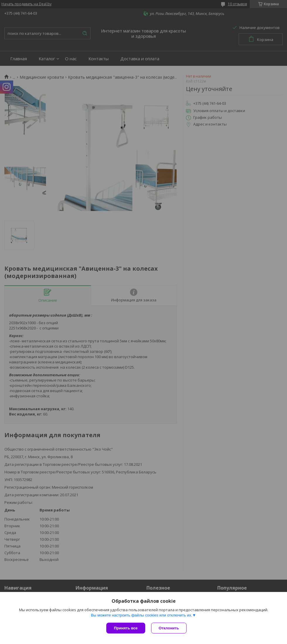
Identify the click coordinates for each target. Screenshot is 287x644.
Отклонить (169, 628)
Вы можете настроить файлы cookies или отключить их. (141, 615)
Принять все (126, 628)
